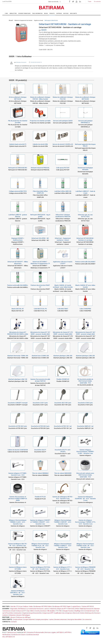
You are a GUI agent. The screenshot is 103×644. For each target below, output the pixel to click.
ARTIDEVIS (60, 632)
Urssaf (13, 611)
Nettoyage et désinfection (51, 20)
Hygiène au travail (39, 20)
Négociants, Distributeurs (18, 609)
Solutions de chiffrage (23, 617)
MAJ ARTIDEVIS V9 (9, 637)
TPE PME (59, 611)
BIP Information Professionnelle (34, 632)
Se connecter (87, 619)
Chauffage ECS (79, 611)
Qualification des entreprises (63, 613)
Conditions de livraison (18, 635)
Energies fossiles (68, 611)
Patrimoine (71, 609)
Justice (47, 609)
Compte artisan (18, 619)
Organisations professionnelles (32, 613)
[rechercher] (60, 1)
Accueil (11, 20)
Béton (32, 611)
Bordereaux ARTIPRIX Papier (62, 606)
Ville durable (51, 611)
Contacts (14, 622)
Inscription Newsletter (75, 619)
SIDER (44, 30)
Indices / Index (28, 606)
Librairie (13, 617)
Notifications (7, 635)
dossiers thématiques (23, 615)
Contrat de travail (90, 611)
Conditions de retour (33, 635)
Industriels (53, 609)
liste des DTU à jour (16, 606)
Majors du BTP (62, 609)
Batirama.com (12, 632)
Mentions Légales (50, 632)
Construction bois (40, 611)
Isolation (5, 615)
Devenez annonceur (61, 619)
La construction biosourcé (35, 609)
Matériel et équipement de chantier (23, 20)
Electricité (76, 613)
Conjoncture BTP (48, 613)
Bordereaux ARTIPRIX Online (43, 606)
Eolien (82, 613)
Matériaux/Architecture (92, 613)
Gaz (28, 611)
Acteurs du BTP (21, 611)
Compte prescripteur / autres (44, 619)
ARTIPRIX (68, 632)
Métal (77, 609)
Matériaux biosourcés (87, 609)
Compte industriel (29, 619)
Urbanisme (12, 615)
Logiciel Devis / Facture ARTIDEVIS (83, 606)
